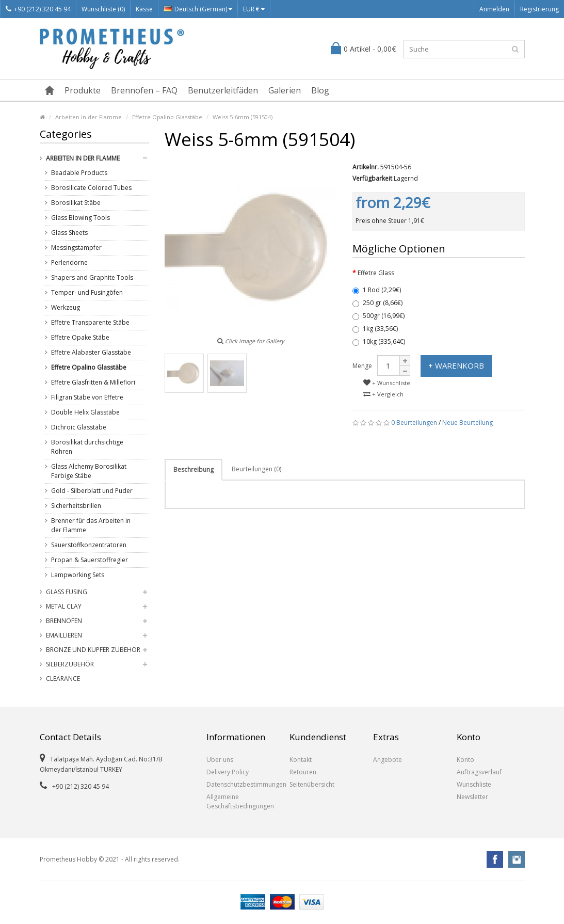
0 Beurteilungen (414, 423)
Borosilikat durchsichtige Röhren (87, 447)
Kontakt (301, 760)
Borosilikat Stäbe (76, 203)
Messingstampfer (76, 248)
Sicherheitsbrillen (76, 506)
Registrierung (539, 9)
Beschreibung (194, 469)
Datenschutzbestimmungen (240, 784)
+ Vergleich (383, 394)
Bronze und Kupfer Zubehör (93, 650)
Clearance (63, 679)
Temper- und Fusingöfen (87, 292)
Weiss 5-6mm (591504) (243, 117)
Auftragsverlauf (479, 772)
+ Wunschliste (387, 383)
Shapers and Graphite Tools (92, 277)
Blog (320, 90)
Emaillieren (64, 635)
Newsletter (472, 797)
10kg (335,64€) (379, 341)
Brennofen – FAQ (144, 90)
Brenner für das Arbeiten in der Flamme (91, 525)
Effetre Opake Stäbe (80, 337)
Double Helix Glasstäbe (85, 412)
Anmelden (494, 9)
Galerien (285, 90)
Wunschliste (474, 784)
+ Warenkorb (456, 365)
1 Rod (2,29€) (377, 290)
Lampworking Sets (78, 575)
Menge (362, 366)
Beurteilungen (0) (256, 469)
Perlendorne (69, 262)
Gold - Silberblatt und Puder (92, 491)
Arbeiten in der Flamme (88, 117)
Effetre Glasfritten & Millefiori (93, 382)
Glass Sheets (69, 233)
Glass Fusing (67, 592)
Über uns (220, 760)
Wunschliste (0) (103, 9)
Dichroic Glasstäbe (79, 427)
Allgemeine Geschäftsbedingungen (240, 801)
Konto (465, 760)
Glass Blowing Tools (80, 218)
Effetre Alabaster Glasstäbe (91, 352)
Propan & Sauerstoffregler (90, 560)
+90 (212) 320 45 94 (38, 9)
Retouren (303, 772)
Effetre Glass (376, 273)
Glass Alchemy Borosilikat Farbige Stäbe (89, 471)
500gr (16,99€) (378, 316)
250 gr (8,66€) (377, 303)
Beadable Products (79, 173)
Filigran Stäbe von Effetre (87, 397)
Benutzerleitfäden (223, 90)
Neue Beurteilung (468, 423)
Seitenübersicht (312, 784)
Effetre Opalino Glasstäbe (167, 117)
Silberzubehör (70, 664)
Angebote (388, 760)
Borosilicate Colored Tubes (91, 188)
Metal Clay (64, 606)
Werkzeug (66, 307)
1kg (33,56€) (375, 329)
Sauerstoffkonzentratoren (89, 545)
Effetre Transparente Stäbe (90, 322)
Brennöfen (64, 621)
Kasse (144, 9)
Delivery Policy (228, 772)
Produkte (83, 90)
